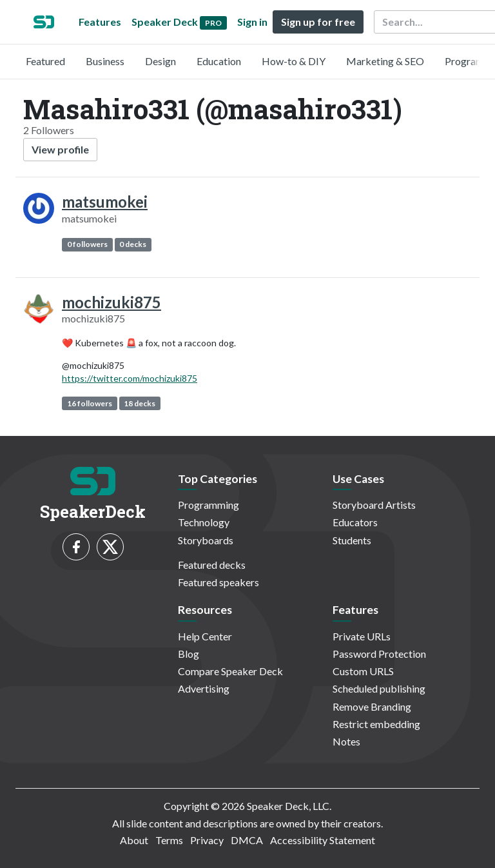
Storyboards (206, 540)
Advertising (204, 688)
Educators (355, 522)
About (134, 840)
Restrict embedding (376, 724)
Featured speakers (218, 582)
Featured (45, 61)
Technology (204, 522)
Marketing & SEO (385, 61)
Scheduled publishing (379, 688)
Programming (209, 505)
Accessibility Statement (323, 840)
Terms (169, 840)
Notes (346, 741)
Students (352, 540)
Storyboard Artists (374, 505)
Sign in (252, 22)
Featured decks (212, 565)
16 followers (90, 403)
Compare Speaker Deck (230, 671)
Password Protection (379, 654)
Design (160, 61)
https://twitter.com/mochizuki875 (130, 378)
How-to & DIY (294, 61)
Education (219, 61)
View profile (60, 149)
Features (100, 22)
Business (105, 61)
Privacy (207, 840)
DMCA (247, 840)
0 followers (87, 244)
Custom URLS (363, 671)
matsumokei (105, 202)
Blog (189, 654)
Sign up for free (318, 22)
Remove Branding (372, 706)
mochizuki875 (112, 302)
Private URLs (362, 636)
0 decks (133, 244)
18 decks (140, 403)
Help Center (205, 636)
